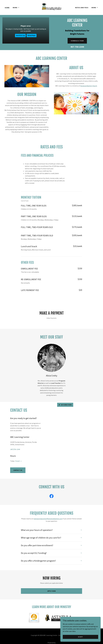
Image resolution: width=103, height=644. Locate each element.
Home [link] (7, 8)
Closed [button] (17, 461)
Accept (80, 637)
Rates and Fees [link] (82, 8)
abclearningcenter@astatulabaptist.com (48, 519)
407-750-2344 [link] (77, 47)
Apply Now (52, 591)
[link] (51, 7)
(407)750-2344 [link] (15, 449)
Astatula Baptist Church (89, 86)
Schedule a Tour (77, 41)
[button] (16, 8)
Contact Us (18, 470)
